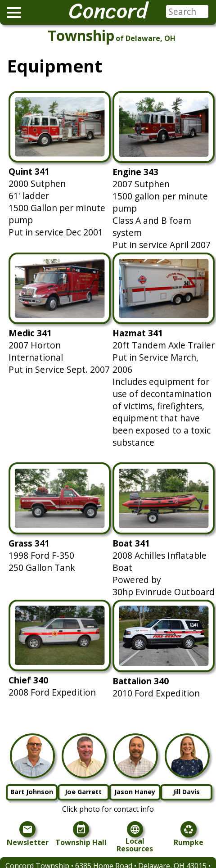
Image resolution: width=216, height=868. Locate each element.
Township (81, 35)
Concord (108, 11)
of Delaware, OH (146, 38)
